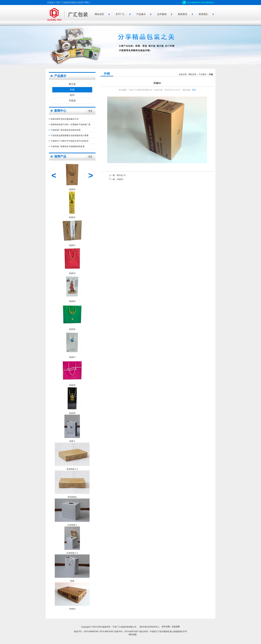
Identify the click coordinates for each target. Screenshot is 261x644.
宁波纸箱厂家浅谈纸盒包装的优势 (66, 130)
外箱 (72, 90)
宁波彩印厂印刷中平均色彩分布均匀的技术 (70, 141)
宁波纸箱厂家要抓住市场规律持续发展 (68, 146)
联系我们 (203, 14)
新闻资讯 (183, 14)
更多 (90, 111)
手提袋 (72, 101)
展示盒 (72, 84)
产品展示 (141, 14)
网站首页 (99, 14)
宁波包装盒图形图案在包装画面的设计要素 (70, 135)
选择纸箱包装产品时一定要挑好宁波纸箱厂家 (71, 125)
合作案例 (162, 14)
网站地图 (133, 635)
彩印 (72, 95)
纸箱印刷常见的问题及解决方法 (65, 119)
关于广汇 (120, 14)
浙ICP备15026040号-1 (149, 627)
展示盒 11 (121, 175)
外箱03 (120, 179)
